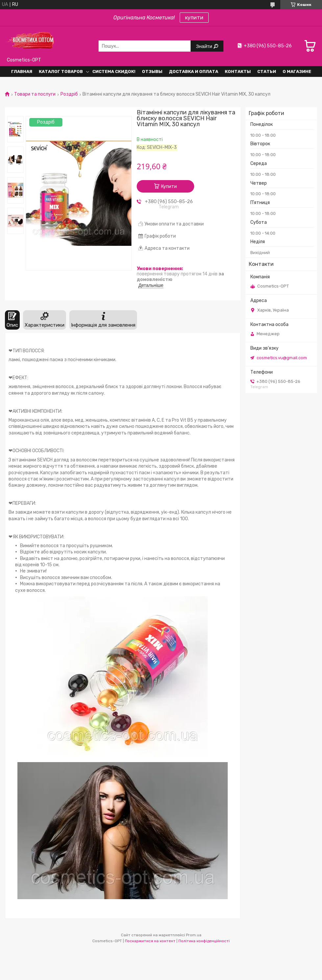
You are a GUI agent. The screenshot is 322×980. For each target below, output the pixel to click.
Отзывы (152, 71)
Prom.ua (194, 935)
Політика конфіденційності (204, 941)
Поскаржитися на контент (150, 941)
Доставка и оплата (194, 71)
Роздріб (69, 94)
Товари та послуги (35, 94)
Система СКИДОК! (114, 71)
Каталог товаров (61, 71)
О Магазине (297, 71)
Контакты (238, 71)
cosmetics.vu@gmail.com (282, 358)
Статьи (267, 71)
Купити (169, 187)
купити (194, 18)
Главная (22, 71)
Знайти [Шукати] (205, 46)
